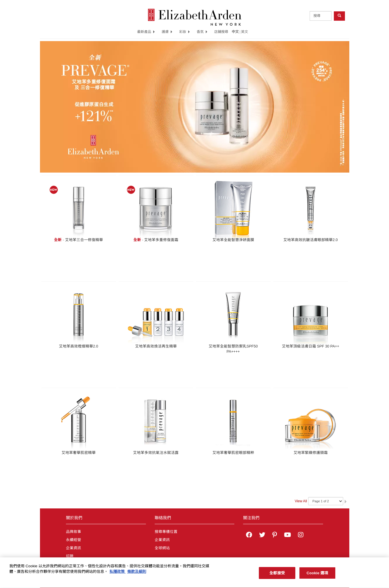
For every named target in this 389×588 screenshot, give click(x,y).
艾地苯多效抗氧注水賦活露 (156, 453)
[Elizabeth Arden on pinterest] (275, 536)
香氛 (202, 32)
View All (301, 501)
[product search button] (339, 16)
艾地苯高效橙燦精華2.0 (79, 346)
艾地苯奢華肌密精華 (79, 453)
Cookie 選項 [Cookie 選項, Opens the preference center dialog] (317, 576)
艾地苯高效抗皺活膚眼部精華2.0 (311, 240)
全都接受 (277, 576)
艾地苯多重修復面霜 (161, 240)
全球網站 (162, 548)
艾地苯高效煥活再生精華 (156, 346)
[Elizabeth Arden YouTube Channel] (287, 536)
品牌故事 (74, 532)
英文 (245, 32)
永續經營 (74, 540)
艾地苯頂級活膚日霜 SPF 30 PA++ (311, 346)
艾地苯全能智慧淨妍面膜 (233, 240)
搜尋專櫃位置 (166, 532)
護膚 (167, 32)
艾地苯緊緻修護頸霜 (311, 453)
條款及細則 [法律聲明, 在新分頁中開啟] (137, 575)
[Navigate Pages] (326, 501)
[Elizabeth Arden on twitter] (262, 536)
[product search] (321, 16)
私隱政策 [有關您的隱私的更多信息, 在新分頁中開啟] (118, 575)
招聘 (70, 556)
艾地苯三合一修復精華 (84, 240)
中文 (235, 32)
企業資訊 (74, 548)
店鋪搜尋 (221, 32)
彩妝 (184, 32)
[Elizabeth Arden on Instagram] (301, 536)
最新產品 (146, 32)
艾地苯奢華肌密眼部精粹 (233, 453)
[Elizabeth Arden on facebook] (249, 536)
